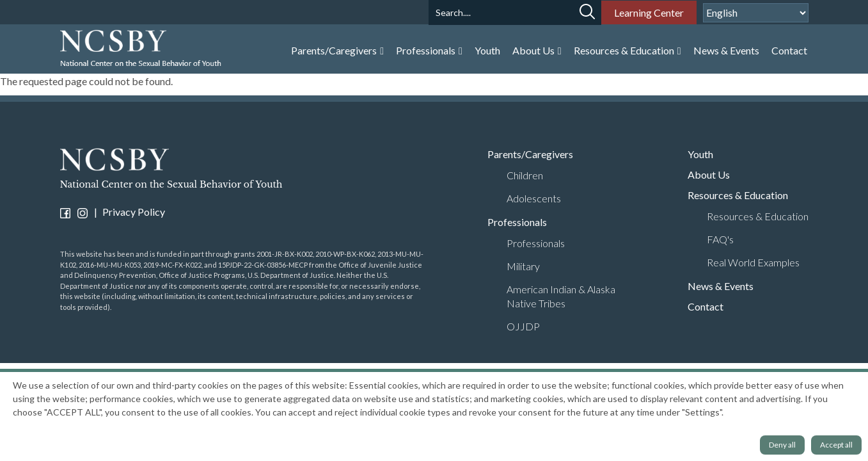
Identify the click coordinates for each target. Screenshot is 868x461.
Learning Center (649, 12)
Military (523, 266)
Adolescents (534, 198)
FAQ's (720, 239)
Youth (487, 50)
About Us (534, 50)
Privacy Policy (134, 212)
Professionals (427, 50)
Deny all (782, 445)
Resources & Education (625, 50)
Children (525, 175)
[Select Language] (756, 13)
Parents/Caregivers (335, 50)
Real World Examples (753, 262)
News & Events (726, 50)
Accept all (836, 445)
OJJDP (523, 326)
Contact (789, 50)
